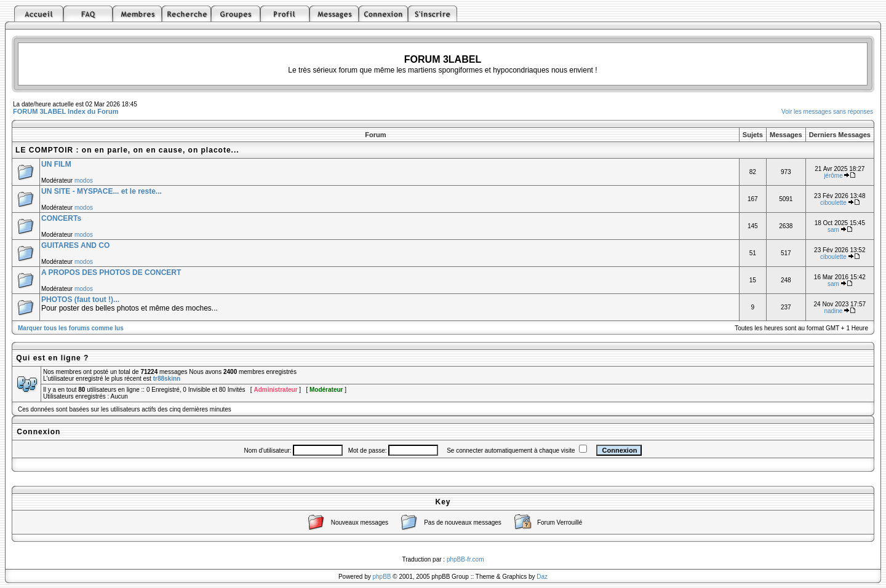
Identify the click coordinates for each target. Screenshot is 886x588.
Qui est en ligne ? (52, 358)
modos (84, 181)
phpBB (382, 577)
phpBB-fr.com (465, 559)
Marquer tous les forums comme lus (71, 328)
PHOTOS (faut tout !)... (80, 300)
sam (833, 230)
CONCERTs (61, 218)
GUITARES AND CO (75, 245)
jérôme (833, 176)
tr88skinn (167, 379)
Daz (542, 577)
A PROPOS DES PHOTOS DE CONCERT (111, 272)
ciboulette (833, 203)
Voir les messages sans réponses (827, 112)
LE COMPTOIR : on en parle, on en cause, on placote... (127, 150)
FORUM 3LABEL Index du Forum (66, 111)
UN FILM (56, 164)
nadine (833, 311)
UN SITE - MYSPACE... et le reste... (102, 191)
